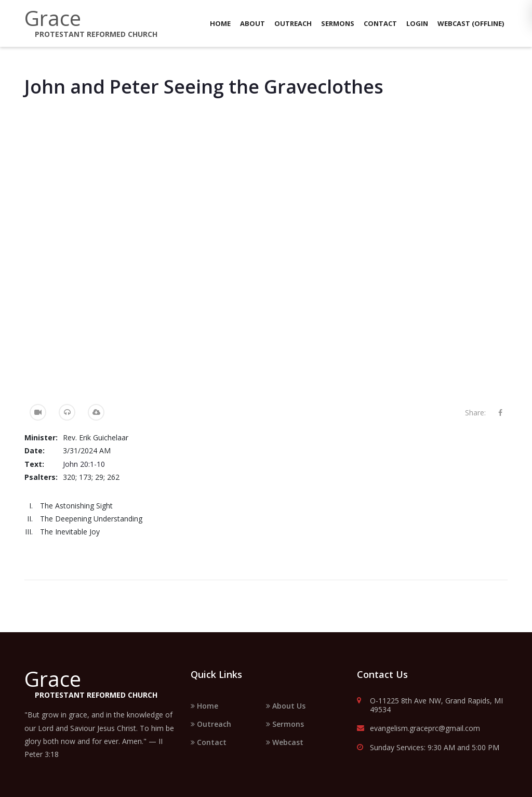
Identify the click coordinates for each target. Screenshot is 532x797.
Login (417, 23)
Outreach (293, 23)
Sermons (338, 23)
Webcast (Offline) (471, 23)
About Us (286, 706)
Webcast (285, 742)
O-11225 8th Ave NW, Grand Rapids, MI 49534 (430, 705)
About (252, 23)
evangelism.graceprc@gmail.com (418, 729)
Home (220, 23)
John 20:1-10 (84, 464)
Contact (380, 23)
